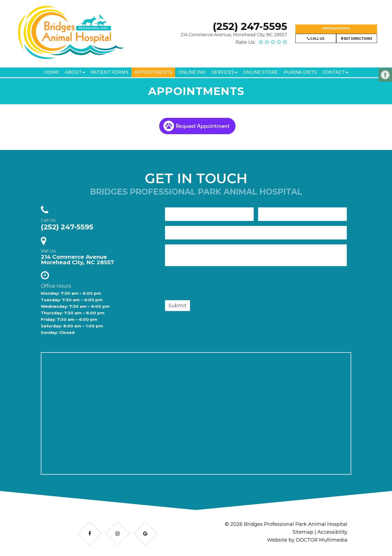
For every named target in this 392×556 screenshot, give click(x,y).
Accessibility (332, 532)
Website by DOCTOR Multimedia (307, 540)
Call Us (316, 39)
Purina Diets (300, 72)
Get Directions (357, 39)
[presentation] (206, 284)
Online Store (260, 72)
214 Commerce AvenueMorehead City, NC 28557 (77, 260)
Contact (334, 72)
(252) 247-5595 (250, 26)
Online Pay (192, 72)
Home (52, 72)
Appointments (336, 29)
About (73, 72)
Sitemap (303, 532)
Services (223, 72)
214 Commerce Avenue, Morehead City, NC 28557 (234, 35)
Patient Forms (109, 72)
